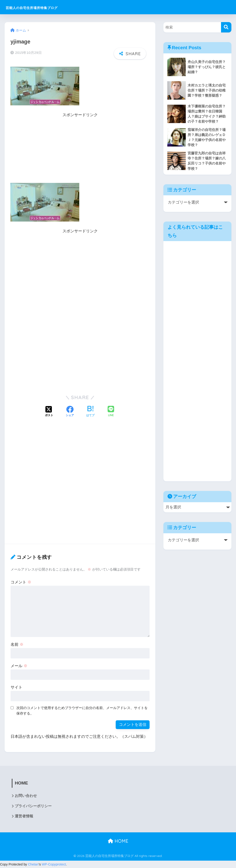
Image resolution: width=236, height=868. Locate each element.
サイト (16, 687)
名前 (17, 644)
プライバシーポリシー (33, 806)
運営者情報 (24, 816)
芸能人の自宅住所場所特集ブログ (48, 7)
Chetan (33, 864)
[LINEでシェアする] (111, 411)
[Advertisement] (80, 150)
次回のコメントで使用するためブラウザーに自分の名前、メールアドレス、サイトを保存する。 (82, 710)
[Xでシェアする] (49, 411)
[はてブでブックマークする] (90, 411)
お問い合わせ (26, 796)
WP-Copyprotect (54, 864)
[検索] (226, 27)
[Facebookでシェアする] (70, 411)
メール (19, 665)
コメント (21, 582)
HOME (118, 841)
